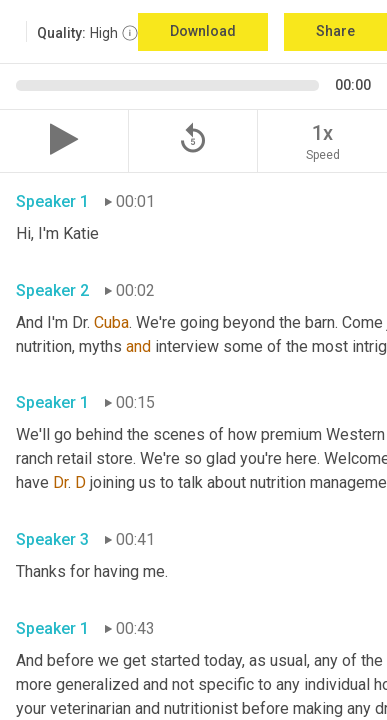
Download (203, 31)
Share (335, 31)
